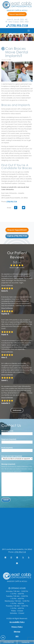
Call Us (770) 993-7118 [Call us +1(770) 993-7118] (17, 236)
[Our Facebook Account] (5, 558)
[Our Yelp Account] (29, 558)
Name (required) (7, 431)
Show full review (7, 285)
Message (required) (17, 467)
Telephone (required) (9, 439)
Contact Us (25, 642)
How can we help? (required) (17, 458)
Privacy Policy (17, 627)
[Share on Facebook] (16, 208)
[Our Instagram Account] (11, 558)
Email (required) (7, 448)
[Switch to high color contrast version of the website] (3, 638)
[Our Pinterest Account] (17, 558)
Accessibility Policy (17, 622)
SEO (17, 636)
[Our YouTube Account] (17, 563)
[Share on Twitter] (24, 208)
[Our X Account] (23, 558)
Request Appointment (17, 14)
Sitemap (17, 632)
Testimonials (17, 410)
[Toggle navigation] (29, 31)
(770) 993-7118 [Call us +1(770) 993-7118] (17, 25)
